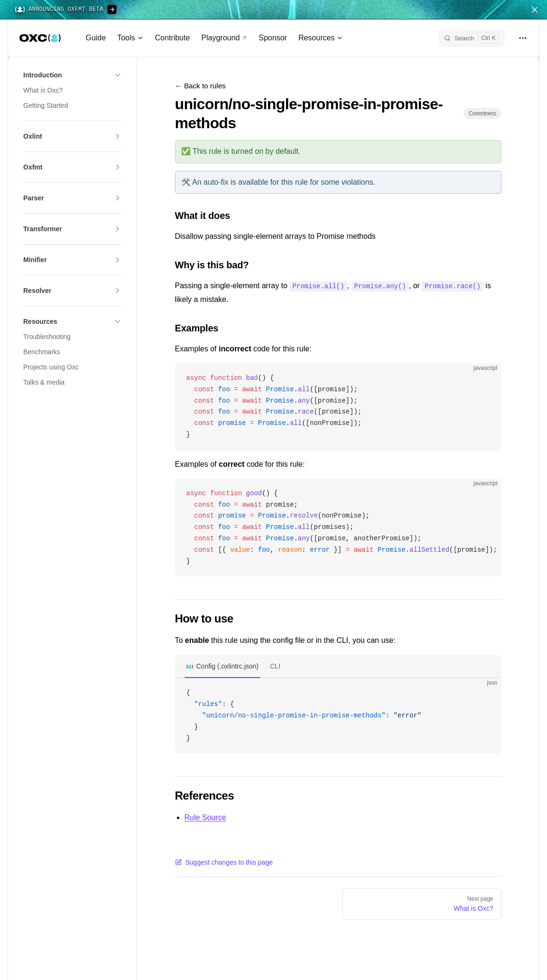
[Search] (472, 38)
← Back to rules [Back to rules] (200, 86)
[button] (73, 75)
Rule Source (205, 817)
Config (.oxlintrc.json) (228, 666)
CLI (275, 666)
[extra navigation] (523, 38)
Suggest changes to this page (224, 862)
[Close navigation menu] (535, 10)
